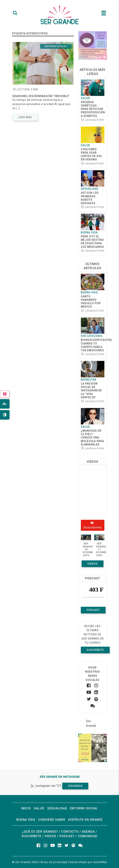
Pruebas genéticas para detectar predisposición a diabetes (93, 109)
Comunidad (88, 836)
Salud (85, 98)
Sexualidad (90, 189)
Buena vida (89, 232)
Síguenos (75, 786)
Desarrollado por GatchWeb (88, 862)
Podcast (93, 610)
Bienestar (89, 380)
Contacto (70, 832)
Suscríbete (95, 650)
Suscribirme (93, 526)
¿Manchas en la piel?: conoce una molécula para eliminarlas (92, 438)
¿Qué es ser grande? (40, 832)
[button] (86, 547)
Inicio (26, 808)
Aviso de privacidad (54, 862)
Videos (93, 564)
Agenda (88, 832)
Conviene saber (52, 820)
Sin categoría (92, 336)
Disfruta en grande (85, 820)
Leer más (25, 117)
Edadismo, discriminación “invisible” (41, 96)
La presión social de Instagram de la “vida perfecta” (91, 390)
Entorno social (56, 46)
